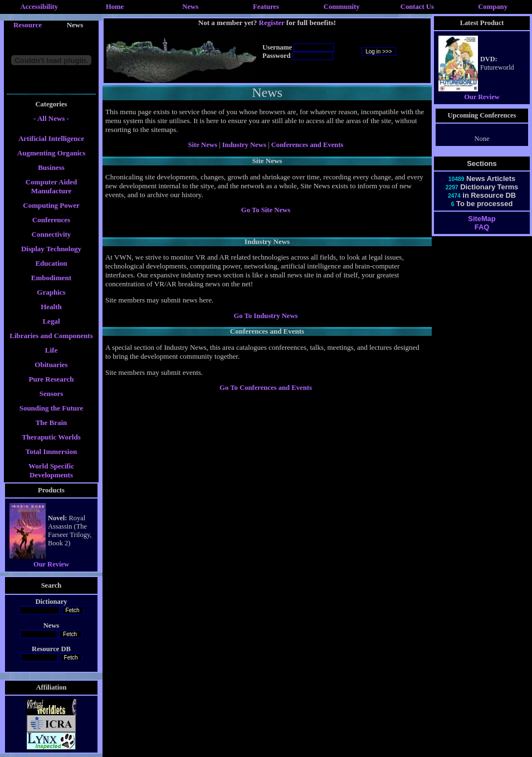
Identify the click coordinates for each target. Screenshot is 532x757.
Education (51, 263)
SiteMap (482, 219)
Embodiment (51, 278)
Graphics (51, 292)
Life (51, 350)
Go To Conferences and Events (266, 388)
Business (51, 167)
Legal (51, 321)
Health (51, 307)
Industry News (245, 145)
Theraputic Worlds (51, 437)
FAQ (482, 227)
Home (115, 7)
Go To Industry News (265, 316)
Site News (202, 145)
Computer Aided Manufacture (52, 186)
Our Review (51, 564)
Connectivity (52, 234)
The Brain (52, 423)
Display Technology (51, 249)
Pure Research (52, 379)
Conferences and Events (308, 145)
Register (272, 23)
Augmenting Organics (51, 153)
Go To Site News (266, 210)
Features (266, 7)
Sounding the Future (52, 408)
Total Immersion (51, 451)
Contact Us (417, 7)
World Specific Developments (51, 470)
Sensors (52, 394)
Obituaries (51, 365)
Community (342, 7)
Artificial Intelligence (51, 138)
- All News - (51, 118)
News (190, 7)
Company (493, 7)
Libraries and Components (51, 336)
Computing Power (51, 205)
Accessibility (40, 7)
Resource (28, 25)
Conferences (51, 220)
